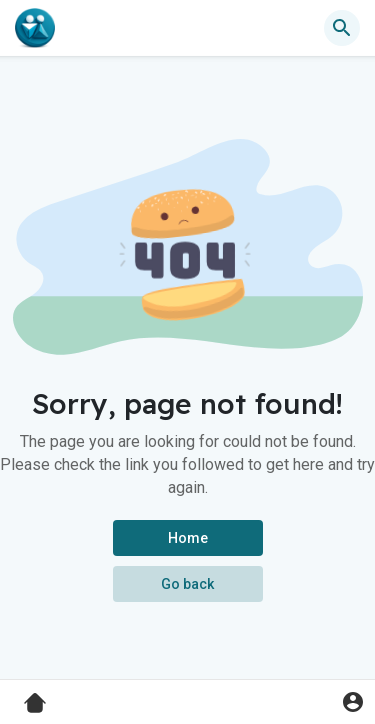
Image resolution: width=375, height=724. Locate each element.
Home (188, 538)
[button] (342, 28)
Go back (187, 584)
